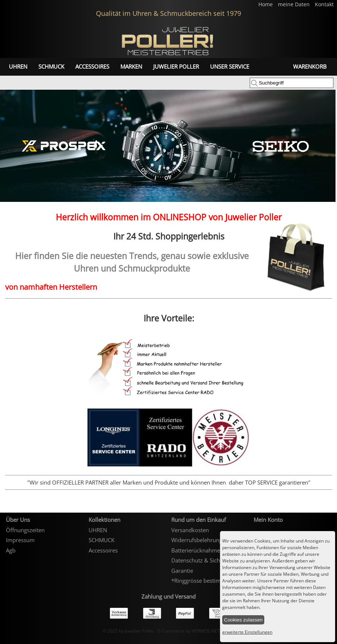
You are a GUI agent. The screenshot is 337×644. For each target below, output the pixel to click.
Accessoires (92, 66)
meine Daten (295, 4)
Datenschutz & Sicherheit (203, 560)
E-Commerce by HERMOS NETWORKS (196, 631)
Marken (131, 66)
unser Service (230, 66)
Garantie (182, 571)
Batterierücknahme (196, 550)
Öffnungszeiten (25, 530)
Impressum (20, 540)
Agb (11, 550)
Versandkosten (190, 530)
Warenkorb (310, 66)
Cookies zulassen (243, 620)
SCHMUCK (51, 66)
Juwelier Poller (176, 66)
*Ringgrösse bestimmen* (203, 581)
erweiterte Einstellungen (247, 632)
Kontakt (324, 4)
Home (266, 4)
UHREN (18, 66)
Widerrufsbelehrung (197, 540)
